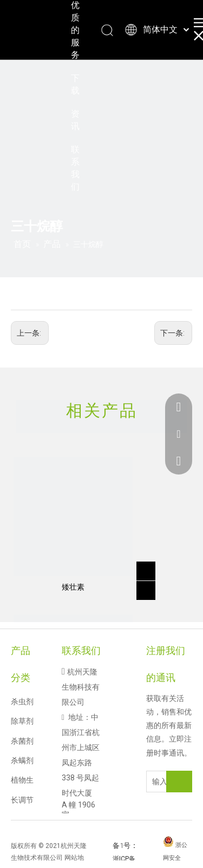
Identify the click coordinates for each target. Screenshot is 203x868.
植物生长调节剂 (22, 800)
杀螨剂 (22, 760)
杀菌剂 (22, 741)
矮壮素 (73, 587)
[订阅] (179, 782)
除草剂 (22, 721)
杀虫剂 (22, 702)
